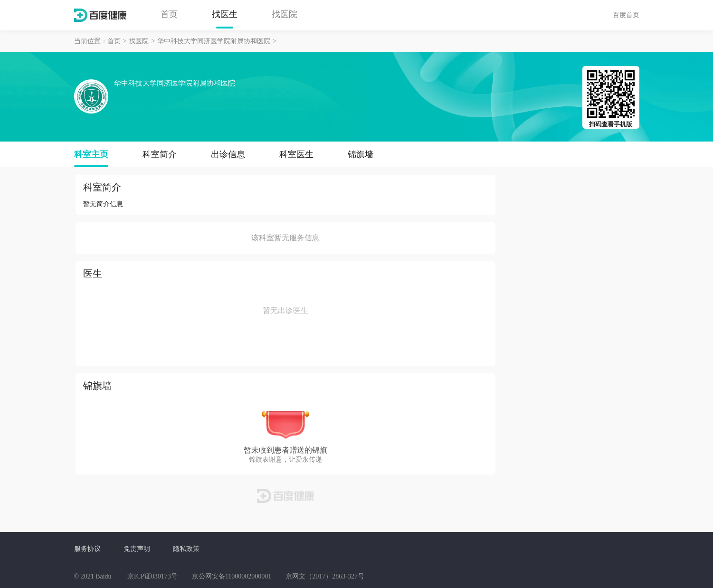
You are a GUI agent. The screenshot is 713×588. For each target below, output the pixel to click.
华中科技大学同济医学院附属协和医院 (214, 41)
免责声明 (137, 549)
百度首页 (626, 15)
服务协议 (87, 549)
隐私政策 (186, 549)
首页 (169, 14)
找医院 (285, 14)
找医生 (225, 14)
